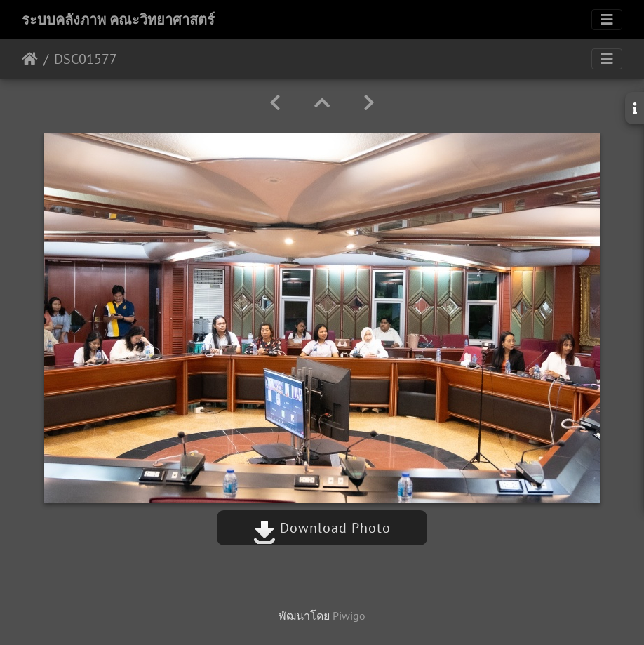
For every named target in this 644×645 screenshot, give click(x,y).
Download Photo (322, 528)
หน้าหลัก (30, 59)
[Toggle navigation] (607, 20)
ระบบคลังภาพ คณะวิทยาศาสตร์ (118, 20)
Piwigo (349, 616)
